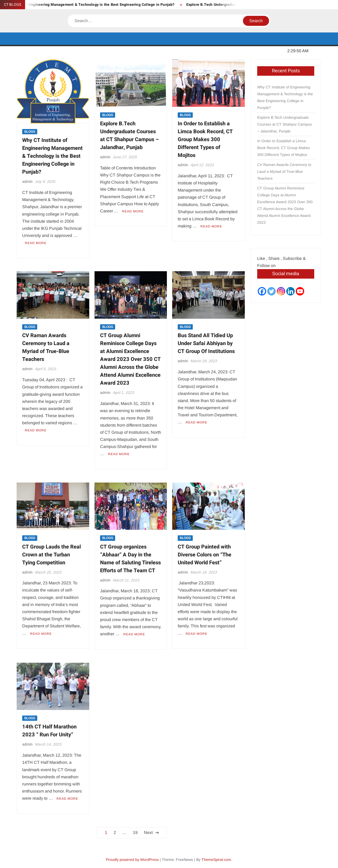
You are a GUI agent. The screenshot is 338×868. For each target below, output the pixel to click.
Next (148, 833)
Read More (36, 243)
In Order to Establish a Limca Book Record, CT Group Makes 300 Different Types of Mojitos (205, 139)
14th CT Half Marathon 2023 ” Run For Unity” (49, 731)
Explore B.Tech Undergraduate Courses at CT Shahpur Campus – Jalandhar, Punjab (130, 135)
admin (27, 182)
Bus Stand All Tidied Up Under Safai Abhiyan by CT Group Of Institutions (206, 343)
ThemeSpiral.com (216, 860)
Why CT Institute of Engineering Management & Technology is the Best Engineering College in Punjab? (52, 156)
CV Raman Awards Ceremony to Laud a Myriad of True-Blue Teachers (46, 347)
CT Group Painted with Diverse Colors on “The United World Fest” (205, 555)
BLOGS (30, 132)
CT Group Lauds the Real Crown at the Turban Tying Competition (51, 555)
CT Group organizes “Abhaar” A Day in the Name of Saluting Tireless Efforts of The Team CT (130, 559)
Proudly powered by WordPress (132, 860)
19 (135, 833)
